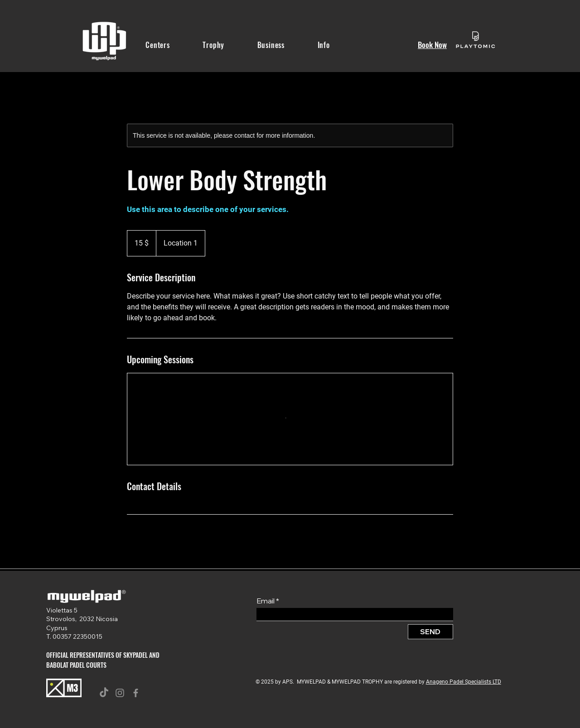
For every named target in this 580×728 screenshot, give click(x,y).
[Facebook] (136, 693)
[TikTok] (104, 693)
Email (266, 601)
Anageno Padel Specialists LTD (464, 682)
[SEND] (430, 632)
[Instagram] (120, 693)
